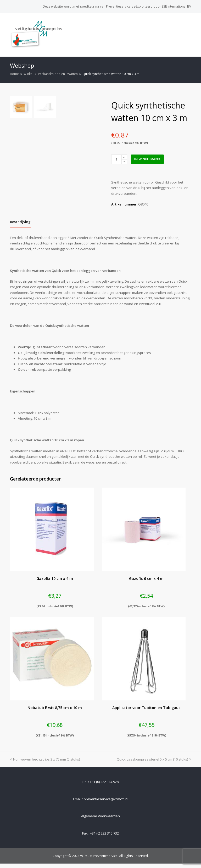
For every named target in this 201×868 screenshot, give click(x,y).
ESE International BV (176, 6)
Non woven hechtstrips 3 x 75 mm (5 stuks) (45, 763)
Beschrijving (20, 226)
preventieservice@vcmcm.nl (106, 803)
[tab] (20, 226)
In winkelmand (147, 159)
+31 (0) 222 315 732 (104, 838)
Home (14, 74)
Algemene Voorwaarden (100, 820)
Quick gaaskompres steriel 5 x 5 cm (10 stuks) (154, 763)
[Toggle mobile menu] (188, 35)
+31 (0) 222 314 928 (104, 786)
